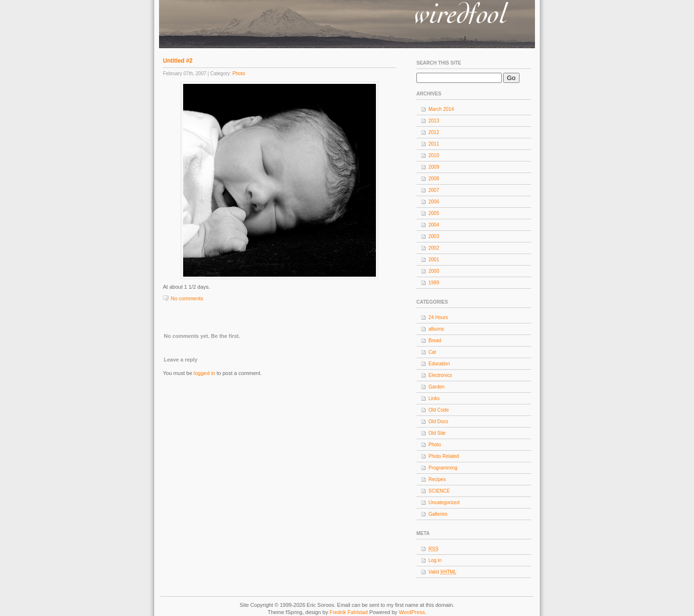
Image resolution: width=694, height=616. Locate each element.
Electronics (440, 375)
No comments (187, 298)
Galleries (438, 514)
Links (434, 398)
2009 (434, 167)
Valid (442, 572)
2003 (434, 236)
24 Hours (438, 317)
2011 (434, 144)
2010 (434, 155)
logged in (205, 373)
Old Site (437, 433)
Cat (432, 352)
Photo (239, 74)
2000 (434, 271)
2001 (434, 260)
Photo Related (444, 456)
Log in (435, 560)
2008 (434, 179)
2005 (434, 213)
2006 (434, 202)
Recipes (437, 479)
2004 (434, 225)
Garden (436, 387)
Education (439, 364)
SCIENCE (439, 491)
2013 (434, 121)
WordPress (412, 612)
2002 (434, 248)
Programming (443, 468)
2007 (434, 190)
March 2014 (441, 109)
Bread (435, 341)
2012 (434, 132)
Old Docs (438, 422)
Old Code (439, 410)
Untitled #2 (178, 61)
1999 (434, 283)
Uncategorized (444, 502)
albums (436, 329)
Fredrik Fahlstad (350, 612)
